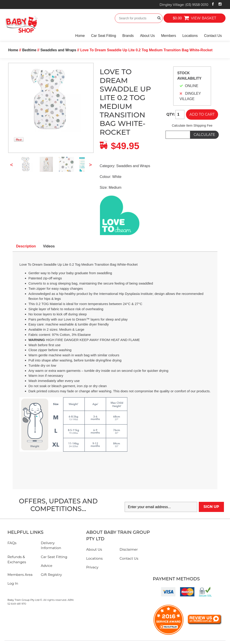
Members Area (20, 575)
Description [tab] (26, 246)
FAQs (12, 543)
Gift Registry (51, 575)
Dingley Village (184, 5)
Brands (128, 36)
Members (169, 36)
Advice (47, 566)
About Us (147, 36)
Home (80, 36)
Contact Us (213, 36)
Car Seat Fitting (104, 36)
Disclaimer (129, 549)
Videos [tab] (49, 246)
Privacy (92, 567)
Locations (190, 36)
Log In (13, 583)
